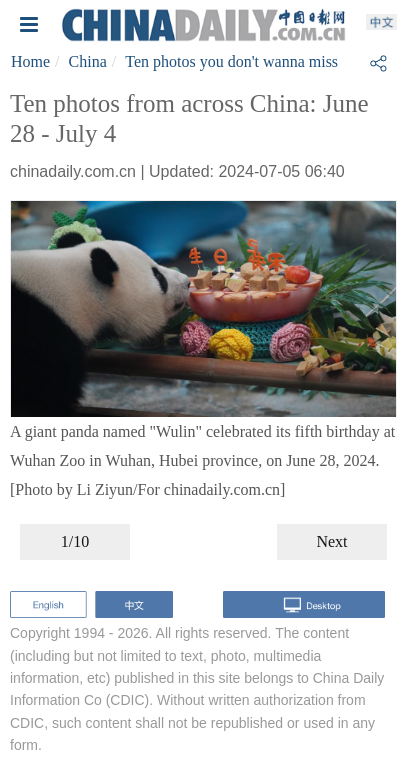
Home (30, 61)
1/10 (75, 541)
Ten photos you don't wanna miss (231, 61)
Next (331, 541)
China (88, 61)
